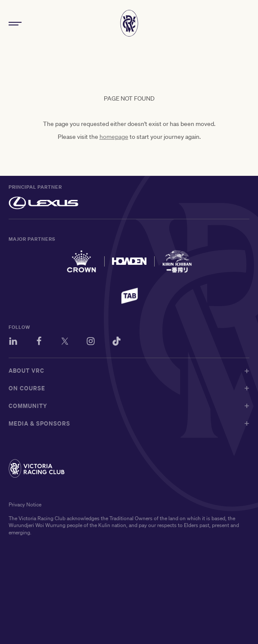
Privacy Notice (25, 504)
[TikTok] (117, 342)
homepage (114, 137)
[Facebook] (39, 342)
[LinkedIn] (13, 342)
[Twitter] (65, 342)
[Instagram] (91, 342)
